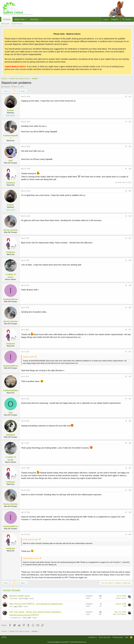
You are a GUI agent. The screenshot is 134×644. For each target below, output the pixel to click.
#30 (130, 307)
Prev (6, 91)
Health (31, 599)
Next (23, 91)
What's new (19, 19)
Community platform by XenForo (67, 642)
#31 (130, 330)
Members (34, 19)
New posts (5, 24)
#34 (130, 399)
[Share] (126, 97)
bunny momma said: (30, 539)
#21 (130, 97)
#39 (130, 512)
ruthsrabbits (13, 599)
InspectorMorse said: (31, 558)
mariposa (7, 87)
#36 (130, 443)
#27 (130, 238)
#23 (130, 147)
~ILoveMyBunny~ (15, 618)
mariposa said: (28, 357)
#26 (130, 216)
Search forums (17, 24)
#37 (130, 468)
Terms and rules (105, 637)
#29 (130, 285)
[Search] (127, 19)
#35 (130, 421)
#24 (130, 169)
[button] (27, 19)
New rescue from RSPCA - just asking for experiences (36, 604)
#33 (130, 376)
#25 (130, 191)
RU (4, 637)
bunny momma (121, 598)
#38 (130, 490)
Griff (11, 607)
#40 (130, 534)
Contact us (93, 637)
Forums (7, 19)
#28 (130, 260)
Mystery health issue (19, 596)
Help (127, 637)
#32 (130, 352)
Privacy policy (118, 637)
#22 (130, 122)
